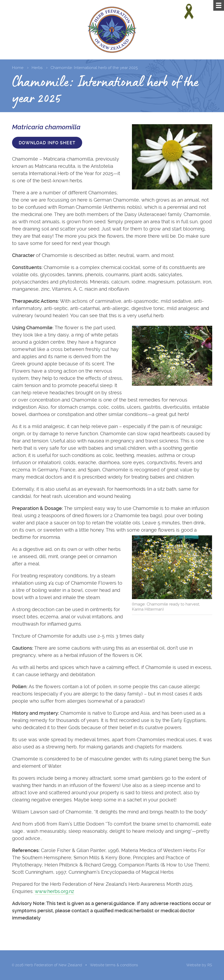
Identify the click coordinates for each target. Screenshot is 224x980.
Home (18, 68)
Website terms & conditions (114, 965)
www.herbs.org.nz (54, 891)
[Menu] (219, 5)
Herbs (37, 68)
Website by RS (199, 965)
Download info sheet (47, 143)
